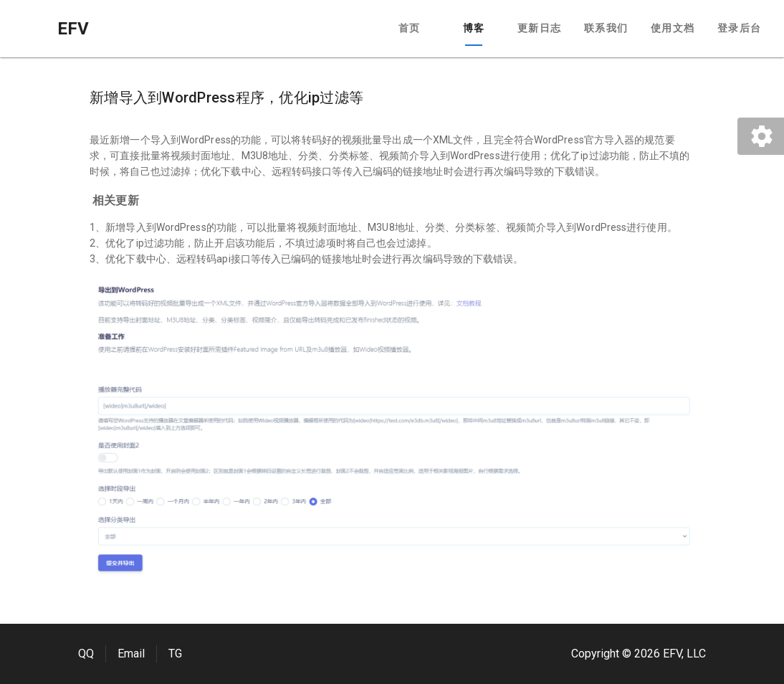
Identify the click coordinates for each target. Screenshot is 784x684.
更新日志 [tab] (539, 28)
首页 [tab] (410, 28)
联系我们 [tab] (606, 28)
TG (175, 654)
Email (131, 654)
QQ (86, 654)
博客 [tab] (474, 28)
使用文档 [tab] (673, 28)
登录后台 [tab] (739, 28)
